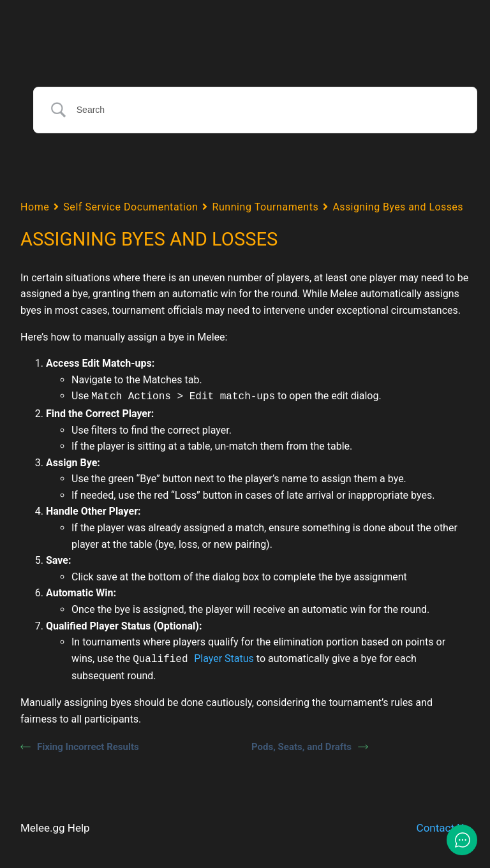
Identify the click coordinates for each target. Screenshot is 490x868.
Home (35, 206)
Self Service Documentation (130, 206)
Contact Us (443, 825)
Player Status (224, 657)
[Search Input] (269, 110)
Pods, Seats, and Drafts (310, 744)
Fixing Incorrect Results (80, 744)
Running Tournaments (265, 206)
